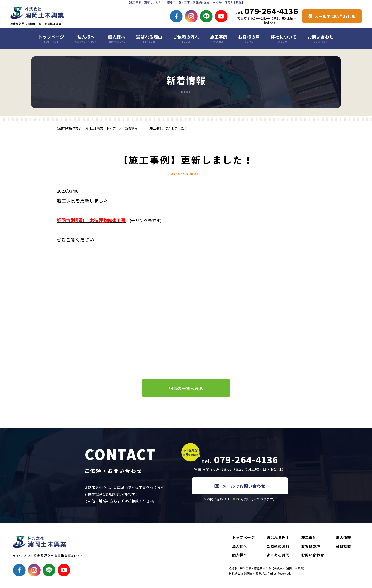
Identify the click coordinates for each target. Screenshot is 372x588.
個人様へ (117, 39)
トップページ (51, 39)
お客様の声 (249, 39)
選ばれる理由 (149, 39)
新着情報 (131, 128)
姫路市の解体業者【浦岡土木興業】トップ (86, 128)
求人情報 (343, 537)
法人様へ (86, 39)
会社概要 (343, 546)
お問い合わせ (321, 39)
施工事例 (219, 39)
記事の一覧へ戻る (186, 388)
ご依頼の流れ (186, 39)
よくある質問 (278, 555)
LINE (233, 499)
